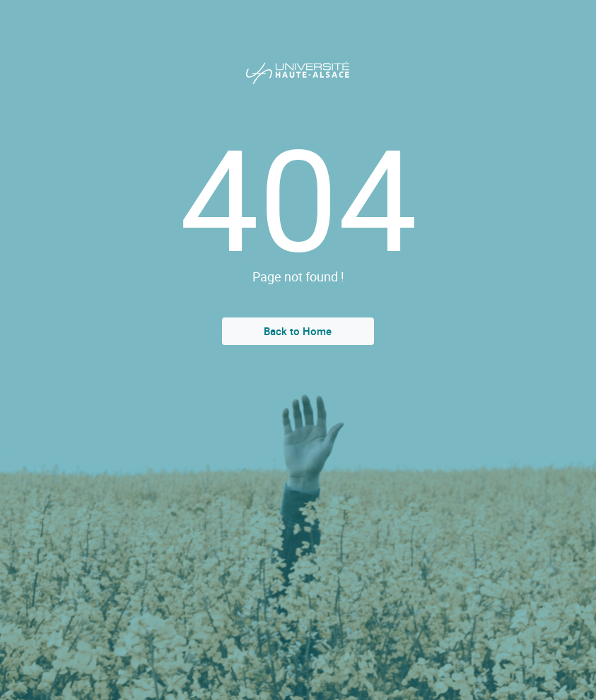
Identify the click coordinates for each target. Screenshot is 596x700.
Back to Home (298, 331)
